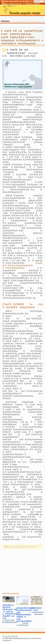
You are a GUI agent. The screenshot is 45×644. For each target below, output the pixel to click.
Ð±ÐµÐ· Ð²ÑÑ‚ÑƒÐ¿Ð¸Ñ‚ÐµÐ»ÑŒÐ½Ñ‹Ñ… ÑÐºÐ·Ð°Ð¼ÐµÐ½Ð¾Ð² (22, 266)
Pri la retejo (6, 636)
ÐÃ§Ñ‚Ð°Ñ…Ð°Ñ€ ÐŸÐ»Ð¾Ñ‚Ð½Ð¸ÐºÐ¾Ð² (10, 621)
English (4, 4)
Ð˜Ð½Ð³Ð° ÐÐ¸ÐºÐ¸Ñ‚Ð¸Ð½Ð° (23, 624)
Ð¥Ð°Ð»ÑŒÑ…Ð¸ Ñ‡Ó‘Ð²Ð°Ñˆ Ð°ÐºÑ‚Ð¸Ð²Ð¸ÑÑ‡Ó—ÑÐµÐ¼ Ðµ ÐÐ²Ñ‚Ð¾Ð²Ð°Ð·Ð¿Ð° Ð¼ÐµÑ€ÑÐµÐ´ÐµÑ (11, 612)
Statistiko (14, 636)
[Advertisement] (19, 571)
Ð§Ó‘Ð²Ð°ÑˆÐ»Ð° (7, 2)
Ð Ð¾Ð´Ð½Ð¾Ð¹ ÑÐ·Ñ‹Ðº (36, 609)
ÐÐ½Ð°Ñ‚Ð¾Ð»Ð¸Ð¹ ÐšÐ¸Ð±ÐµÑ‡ (37, 613)
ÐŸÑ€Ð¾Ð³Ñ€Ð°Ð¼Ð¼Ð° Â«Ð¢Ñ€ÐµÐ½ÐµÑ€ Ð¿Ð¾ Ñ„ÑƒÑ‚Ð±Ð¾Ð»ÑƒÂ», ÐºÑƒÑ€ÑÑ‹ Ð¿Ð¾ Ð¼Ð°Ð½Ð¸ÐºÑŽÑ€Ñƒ (25, 615)
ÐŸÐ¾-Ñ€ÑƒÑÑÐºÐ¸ (21, 2)
